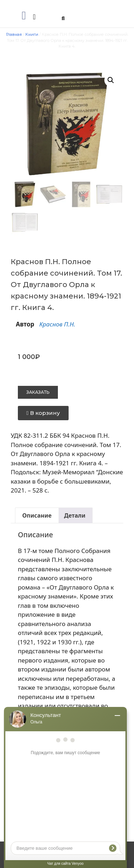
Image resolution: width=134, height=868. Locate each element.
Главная (14, 34)
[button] (24, 15)
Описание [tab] (37, 515)
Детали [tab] (75, 515)
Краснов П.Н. (57, 324)
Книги (32, 34)
